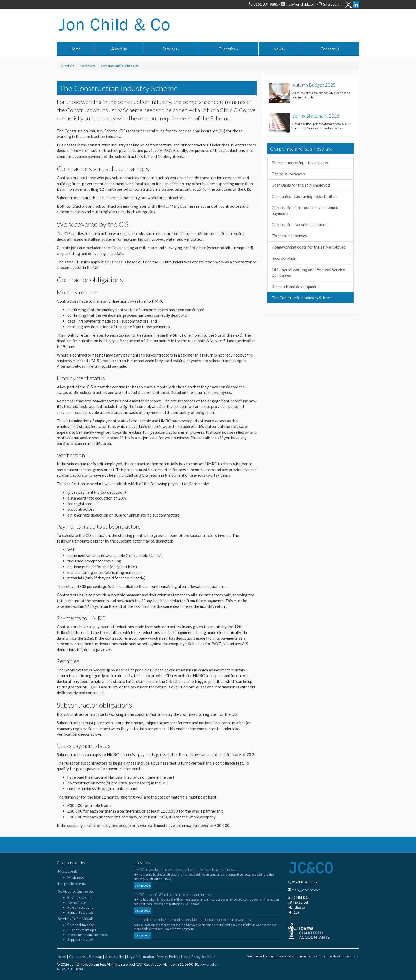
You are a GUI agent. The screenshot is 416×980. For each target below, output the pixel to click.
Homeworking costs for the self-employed (309, 247)
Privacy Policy (168, 957)
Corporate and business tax (120, 66)
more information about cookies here (333, 956)
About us (119, 49)
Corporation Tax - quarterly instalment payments (306, 210)
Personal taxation (81, 925)
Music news (76, 878)
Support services (80, 912)
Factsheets (88, 66)
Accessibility (115, 957)
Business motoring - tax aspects (300, 163)
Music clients (68, 871)
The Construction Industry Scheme (302, 298)
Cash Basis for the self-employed (301, 185)
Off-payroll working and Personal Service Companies (308, 272)
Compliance (77, 903)
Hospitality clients (72, 884)
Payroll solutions (80, 907)
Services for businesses (76, 891)
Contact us (330, 49)
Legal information (140, 957)
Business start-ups (82, 930)
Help (185, 957)
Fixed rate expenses (289, 236)
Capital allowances (288, 174)
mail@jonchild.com (300, 4)
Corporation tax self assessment (300, 224)
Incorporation (284, 258)
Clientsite (229, 49)
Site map (95, 957)
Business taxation (81, 897)
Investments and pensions (88, 935)
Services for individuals (76, 919)
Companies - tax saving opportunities (305, 196)
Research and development (295, 287)
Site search (332, 4)
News (280, 49)
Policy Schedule (203, 957)
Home (75, 49)
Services (171, 49)
